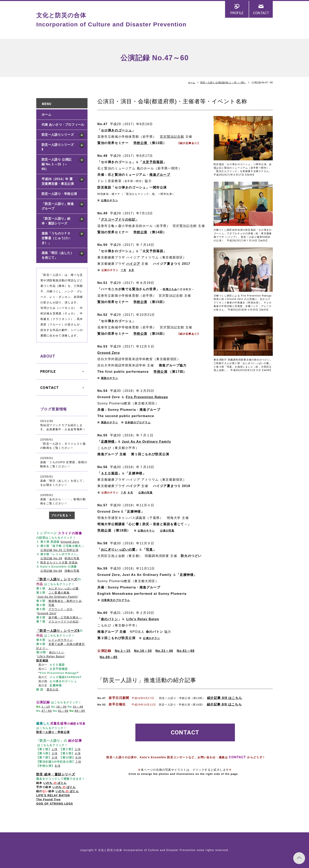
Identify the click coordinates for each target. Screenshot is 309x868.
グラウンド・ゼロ (61, 609)
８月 (131, 270)
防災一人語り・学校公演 (59, 194)
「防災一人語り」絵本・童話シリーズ (56, 221)
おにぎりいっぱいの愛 (118, 550)
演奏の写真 (72, 571)
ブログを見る (60, 515)
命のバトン (57, 652)
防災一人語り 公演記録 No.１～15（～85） (223, 83)
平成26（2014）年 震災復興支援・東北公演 (58, 181)
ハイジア (133, 264)
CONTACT (261, 13)
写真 (149, 550)
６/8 (78, 757)
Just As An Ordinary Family (146, 442)
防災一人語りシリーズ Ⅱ (58, 147)
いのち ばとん (64, 787)
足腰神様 (108, 442)
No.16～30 (143, 651)
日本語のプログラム (138, 422)
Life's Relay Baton (143, 619)
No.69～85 (109, 657)
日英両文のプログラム (116, 600)
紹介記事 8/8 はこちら (225, 698)
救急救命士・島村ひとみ (65, 601)
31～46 (78, 707)
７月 (123, 270)
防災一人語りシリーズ (58, 135)
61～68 (63, 711)
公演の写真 (167, 531)
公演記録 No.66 (51, 571)
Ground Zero (109, 353)
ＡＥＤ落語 (110, 473)
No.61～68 (186, 651)
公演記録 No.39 (51, 558)
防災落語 (42, 661)
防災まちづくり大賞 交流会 (59, 562)
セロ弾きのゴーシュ (116, 130)
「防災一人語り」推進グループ (58, 206)
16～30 (61, 707)
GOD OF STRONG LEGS (55, 804)
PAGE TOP (299, 858)
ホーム (192, 83)
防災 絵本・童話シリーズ (56, 774)
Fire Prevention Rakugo (147, 397)
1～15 (46, 707)
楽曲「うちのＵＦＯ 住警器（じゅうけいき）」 (58, 238)
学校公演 (140, 232)
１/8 (54, 749)
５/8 (54, 757)
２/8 (77, 749)
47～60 (47, 711)
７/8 (78, 762)
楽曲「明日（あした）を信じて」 (58, 255)
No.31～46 (164, 651)
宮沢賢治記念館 (172, 137)
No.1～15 (123, 651)
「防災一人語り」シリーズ (57, 579)
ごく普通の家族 (59, 593)
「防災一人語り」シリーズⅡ (58, 631)
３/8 (54, 753)
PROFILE (237, 13)
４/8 (77, 753)
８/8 (57, 766)
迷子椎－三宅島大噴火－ (65, 617)
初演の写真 (72, 558)
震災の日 (53, 690)
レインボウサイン (61, 640)
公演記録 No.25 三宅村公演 (60, 550)
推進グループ (160, 175)
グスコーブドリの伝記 (118, 220)
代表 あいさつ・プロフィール (63, 125)
